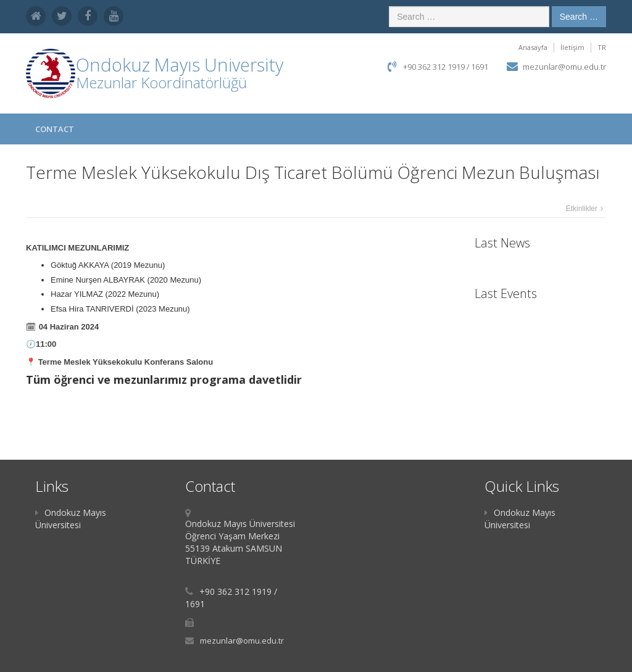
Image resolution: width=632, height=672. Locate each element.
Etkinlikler (582, 209)
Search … (579, 17)
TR (602, 47)
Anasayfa (533, 47)
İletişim (572, 47)
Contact (55, 129)
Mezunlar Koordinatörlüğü (161, 82)
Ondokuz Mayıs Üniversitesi (71, 519)
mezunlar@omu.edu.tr (564, 67)
